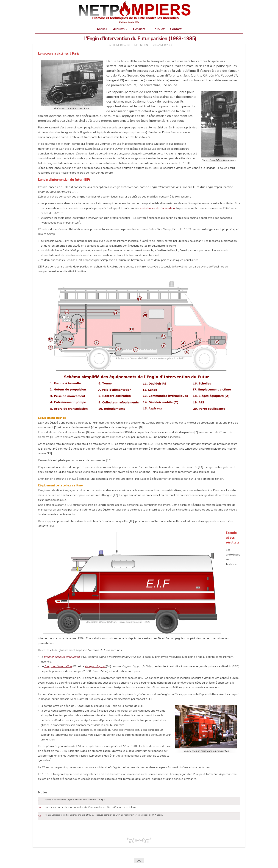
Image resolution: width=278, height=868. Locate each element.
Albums (119, 29)
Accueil (102, 29)
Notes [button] (43, 792)
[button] (62, 213)
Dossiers (139, 29)
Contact (176, 29)
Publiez (159, 29)
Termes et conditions (104, 860)
